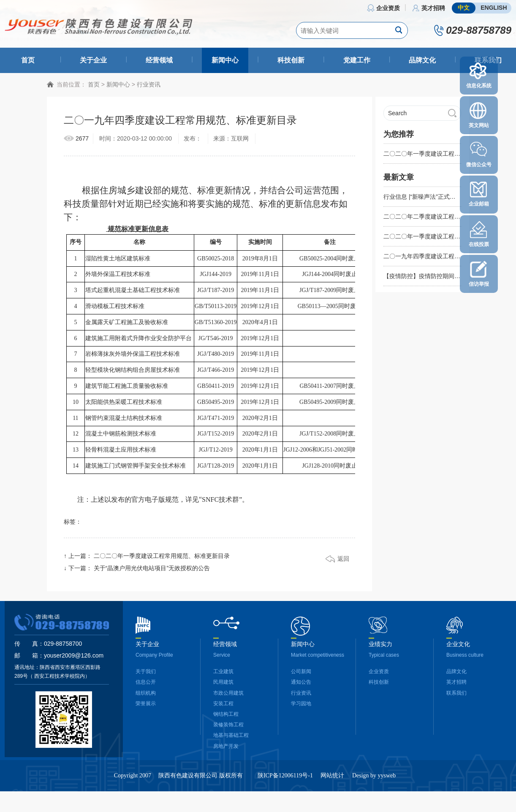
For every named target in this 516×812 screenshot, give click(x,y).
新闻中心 (225, 60)
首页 (28, 60)
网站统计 (332, 779)
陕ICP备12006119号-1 (285, 779)
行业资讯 (149, 88)
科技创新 (291, 60)
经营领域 (159, 60)
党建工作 (357, 60)
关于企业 (93, 60)
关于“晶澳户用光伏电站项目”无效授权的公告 (152, 572)
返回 (343, 563)
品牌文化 (422, 60)
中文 (464, 8)
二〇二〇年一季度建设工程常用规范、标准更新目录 (162, 560)
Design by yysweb (374, 779)
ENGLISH (494, 8)
